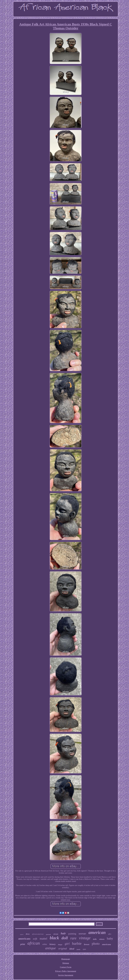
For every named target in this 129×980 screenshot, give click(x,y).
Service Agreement (66, 975)
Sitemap (66, 963)
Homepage (66, 959)
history (53, 944)
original (63, 949)
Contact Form (66, 967)
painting (72, 934)
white (45, 944)
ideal (72, 949)
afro (110, 934)
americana (106, 944)
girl (67, 944)
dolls (95, 939)
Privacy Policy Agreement (66, 971)
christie (56, 934)
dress (28, 934)
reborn (102, 939)
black (54, 938)
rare (73, 938)
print (23, 944)
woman (82, 934)
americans (24, 939)
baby (110, 938)
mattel (43, 939)
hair (63, 933)
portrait (48, 934)
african (34, 943)
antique (51, 948)
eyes (84, 949)
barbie (77, 943)
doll (65, 938)
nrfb (35, 939)
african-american (38, 934)
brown (87, 944)
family (79, 949)
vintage (85, 938)
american (97, 933)
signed (22, 934)
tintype (60, 945)
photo (96, 944)
